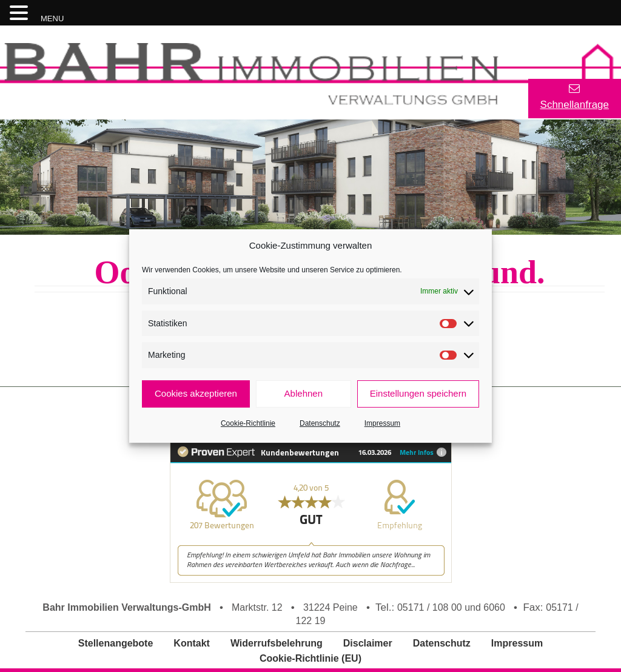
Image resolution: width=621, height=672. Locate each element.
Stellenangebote (116, 643)
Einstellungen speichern (418, 393)
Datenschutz (320, 423)
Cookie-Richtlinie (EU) (310, 658)
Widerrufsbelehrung (277, 643)
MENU (52, 18)
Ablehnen (304, 393)
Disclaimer (368, 643)
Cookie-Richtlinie (248, 423)
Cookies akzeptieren (196, 393)
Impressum (382, 423)
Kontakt (192, 643)
